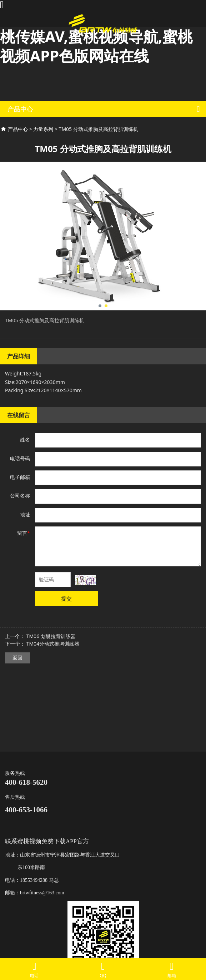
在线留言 (19, 415)
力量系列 (43, 129)
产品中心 (18, 129)
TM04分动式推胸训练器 (53, 644)
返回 (17, 658)
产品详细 (19, 356)
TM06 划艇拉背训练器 (51, 636)
